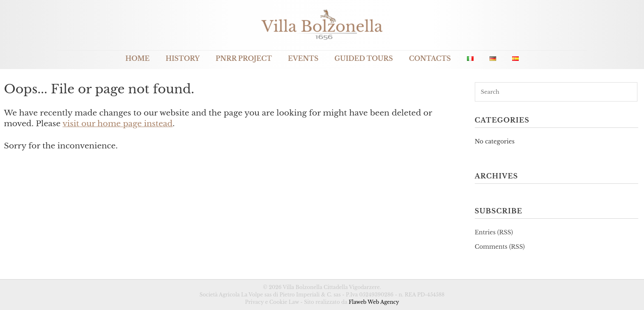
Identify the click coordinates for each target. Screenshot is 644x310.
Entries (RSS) (494, 232)
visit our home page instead (117, 124)
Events (303, 59)
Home (137, 59)
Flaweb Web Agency (374, 302)
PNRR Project (244, 59)
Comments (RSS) (500, 247)
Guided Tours (363, 59)
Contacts (430, 59)
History (183, 59)
